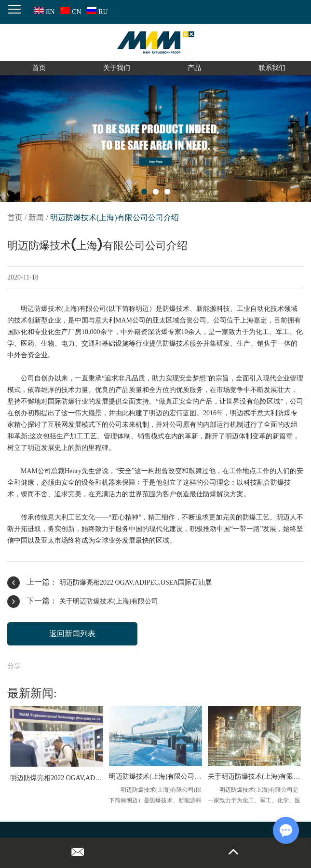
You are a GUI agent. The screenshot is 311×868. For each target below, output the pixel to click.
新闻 (36, 217)
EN (44, 12)
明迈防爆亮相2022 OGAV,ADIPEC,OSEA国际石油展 (135, 582)
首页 (39, 68)
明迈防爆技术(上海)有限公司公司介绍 (115, 217)
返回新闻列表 (72, 634)
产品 (194, 68)
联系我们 (272, 68)
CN (70, 12)
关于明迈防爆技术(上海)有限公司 (109, 601)
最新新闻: (32, 693)
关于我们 (117, 68)
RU (96, 12)
